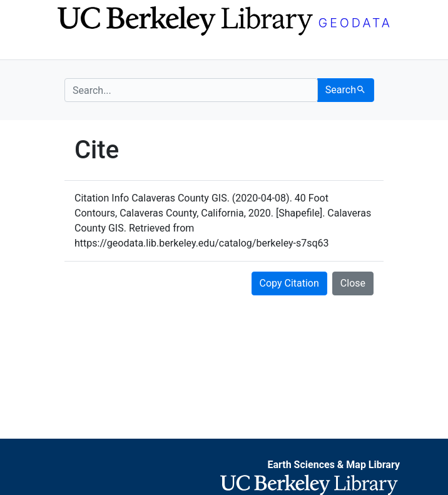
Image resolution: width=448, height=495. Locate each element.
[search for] (191, 90)
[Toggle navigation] (73, 49)
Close (353, 283)
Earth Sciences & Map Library (333, 465)
